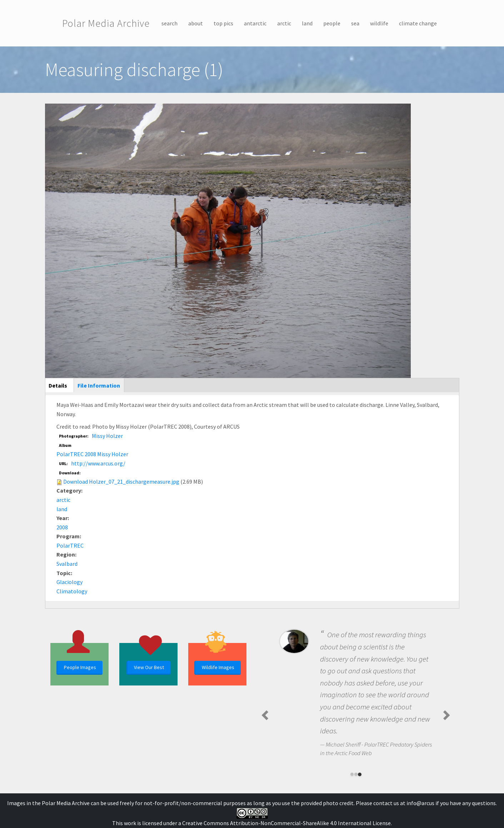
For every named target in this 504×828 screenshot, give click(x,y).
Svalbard (67, 564)
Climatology (72, 591)
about (196, 23)
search (169, 23)
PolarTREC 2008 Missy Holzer (92, 454)
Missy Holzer (107, 436)
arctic (284, 23)
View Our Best (149, 667)
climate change (418, 23)
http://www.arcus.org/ (98, 463)
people (332, 23)
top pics (223, 23)
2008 (62, 527)
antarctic (255, 23)
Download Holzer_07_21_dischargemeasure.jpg (121, 482)
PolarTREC (70, 545)
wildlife (379, 23)
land (307, 23)
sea (355, 23)
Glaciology (69, 582)
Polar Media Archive (106, 23)
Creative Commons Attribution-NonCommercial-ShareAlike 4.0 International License (286, 823)
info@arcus (420, 803)
